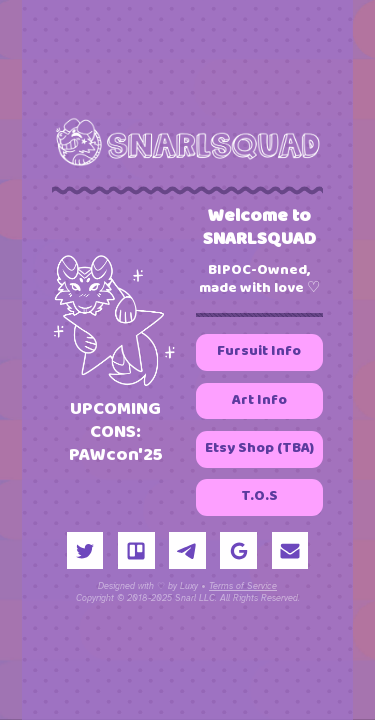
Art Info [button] (259, 400)
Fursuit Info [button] (259, 352)
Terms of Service (243, 587)
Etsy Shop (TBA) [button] (259, 448)
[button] (85, 551)
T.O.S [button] (259, 497)
